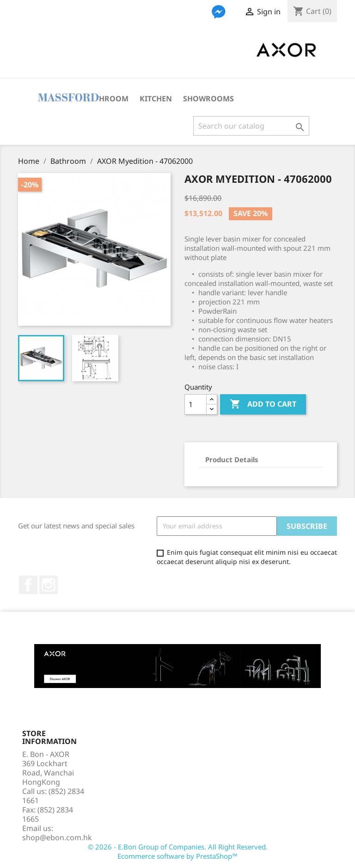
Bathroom (107, 99)
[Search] (251, 126)
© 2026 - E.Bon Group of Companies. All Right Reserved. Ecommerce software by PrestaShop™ (178, 851)
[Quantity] (196, 404)
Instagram (49, 585)
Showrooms (208, 99)
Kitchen (156, 99)
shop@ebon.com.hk (57, 837)
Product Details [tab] (232, 459)
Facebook (28, 585)
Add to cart (263, 404)
